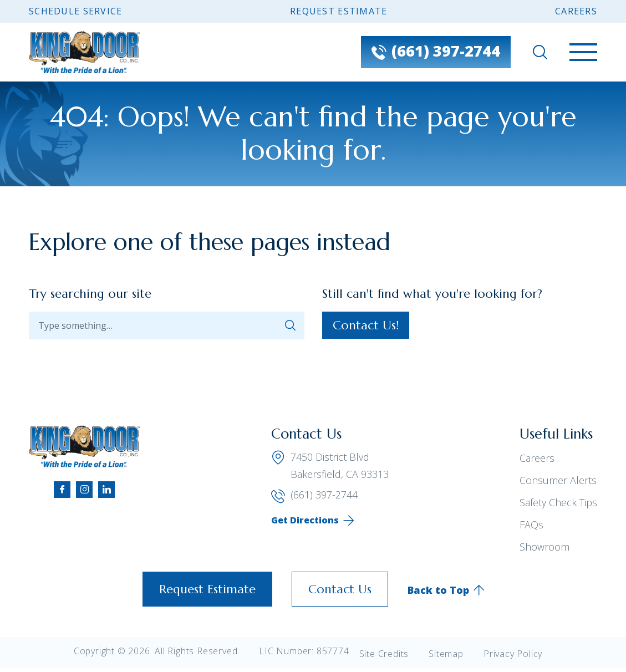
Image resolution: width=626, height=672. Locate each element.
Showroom (544, 547)
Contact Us (340, 589)
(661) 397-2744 (314, 495)
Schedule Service (75, 11)
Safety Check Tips (558, 502)
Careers (576, 11)
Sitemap (446, 654)
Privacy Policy (513, 654)
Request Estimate (339, 11)
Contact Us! (366, 325)
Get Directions (305, 520)
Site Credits (384, 654)
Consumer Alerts (558, 480)
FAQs (531, 525)
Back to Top (438, 590)
